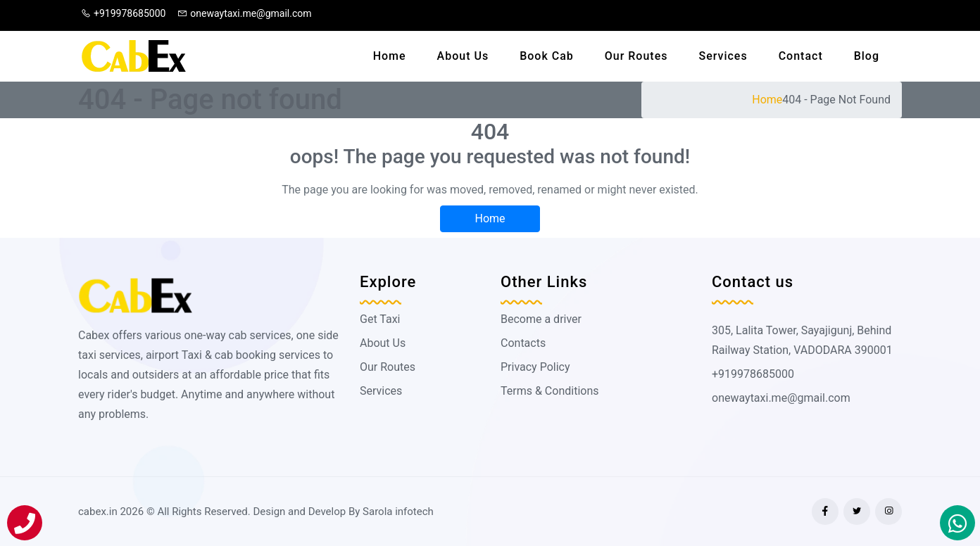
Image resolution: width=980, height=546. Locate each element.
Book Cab (547, 56)
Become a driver (541, 319)
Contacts (523, 343)
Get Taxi (380, 319)
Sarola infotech (398, 512)
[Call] (25, 523)
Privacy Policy (535, 367)
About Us (463, 56)
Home (390, 56)
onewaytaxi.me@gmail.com (244, 13)
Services (723, 56)
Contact (801, 56)
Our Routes (636, 56)
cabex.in (98, 512)
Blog (867, 56)
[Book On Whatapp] (957, 523)
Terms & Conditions (550, 391)
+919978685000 (123, 13)
